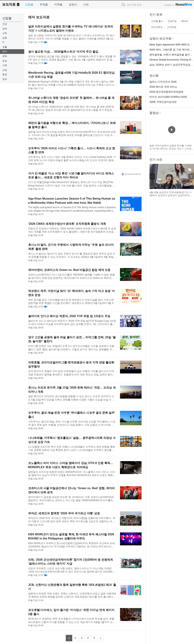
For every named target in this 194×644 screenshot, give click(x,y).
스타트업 (172, 27)
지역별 (58, 4)
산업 (5, 70)
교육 (5, 33)
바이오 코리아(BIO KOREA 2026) (168, 97)
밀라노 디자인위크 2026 (163, 82)
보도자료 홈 (11, 4)
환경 (5, 74)
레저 (5, 51)
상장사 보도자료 (161, 39)
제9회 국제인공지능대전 (163, 102)
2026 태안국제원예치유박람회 (166, 92)
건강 (5, 24)
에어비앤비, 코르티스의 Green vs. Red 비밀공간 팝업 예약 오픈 (69, 270)
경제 (5, 29)
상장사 (73, 4)
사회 (5, 65)
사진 (86, 4)
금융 (5, 38)
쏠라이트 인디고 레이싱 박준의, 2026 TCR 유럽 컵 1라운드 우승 (69, 316)
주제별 (44, 4)
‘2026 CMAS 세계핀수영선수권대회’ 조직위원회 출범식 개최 (67, 224)
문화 (5, 56)
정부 (5, 79)
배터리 (185, 21)
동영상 (154, 113)
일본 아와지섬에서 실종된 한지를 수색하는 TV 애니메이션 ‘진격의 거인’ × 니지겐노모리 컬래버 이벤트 (172, 149)
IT (3, 42)
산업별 (29, 4)
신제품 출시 (157, 21)
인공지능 (172, 21)
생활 (5, 47)
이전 (152, 176)
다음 (191, 176)
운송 (5, 61)
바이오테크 (157, 27)
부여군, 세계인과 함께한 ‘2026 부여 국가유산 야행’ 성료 (64, 513)
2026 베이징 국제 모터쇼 (163, 87)
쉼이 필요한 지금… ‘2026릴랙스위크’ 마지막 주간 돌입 (63, 52)
